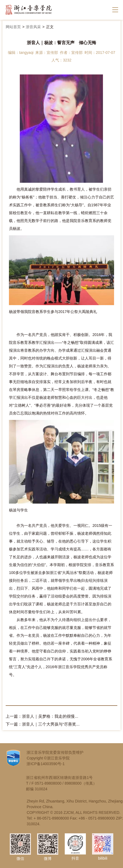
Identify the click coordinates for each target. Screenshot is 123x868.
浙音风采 (33, 27)
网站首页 (13, 27)
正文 (50, 27)
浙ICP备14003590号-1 (46, 764)
